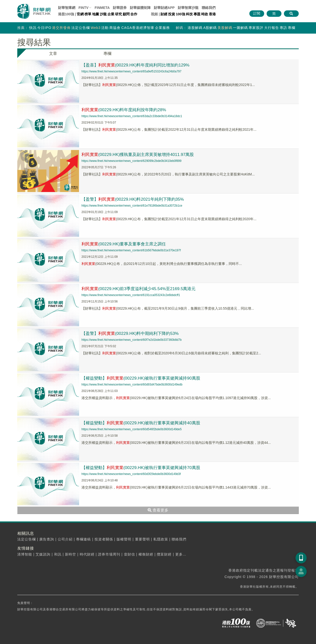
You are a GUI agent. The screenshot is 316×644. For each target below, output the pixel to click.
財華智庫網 (67, 8)
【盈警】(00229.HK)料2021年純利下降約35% (136, 199)
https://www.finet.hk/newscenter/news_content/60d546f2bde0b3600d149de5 (132, 429)
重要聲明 (142, 539)
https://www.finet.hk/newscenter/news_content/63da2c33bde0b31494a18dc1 (132, 116)
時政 (205, 14)
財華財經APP (164, 8)
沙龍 (103, 14)
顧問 (126, 14)
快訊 (33, 28)
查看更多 (158, 510)
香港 (212, 14)
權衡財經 (146, 554)
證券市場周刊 (109, 554)
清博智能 (25, 554)
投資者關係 (104, 539)
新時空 (70, 554)
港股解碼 (195, 28)
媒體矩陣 (140, 8)
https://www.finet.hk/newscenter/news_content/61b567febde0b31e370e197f (131, 250)
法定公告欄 (81, 28)
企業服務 (162, 28)
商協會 (115, 28)
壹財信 (129, 554)
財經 (164, 14)
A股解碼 (210, 28)
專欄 (292, 28)
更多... (181, 554)
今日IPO (44, 28)
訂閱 (257, 13)
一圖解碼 (240, 28)
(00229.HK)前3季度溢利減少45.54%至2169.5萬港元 (142, 289)
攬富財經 (164, 554)
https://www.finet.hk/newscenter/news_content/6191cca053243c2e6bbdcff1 (131, 295)
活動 (105, 28)
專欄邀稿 (83, 539)
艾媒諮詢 (43, 554)
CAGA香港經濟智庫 (138, 28)
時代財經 (87, 554)
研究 (118, 14)
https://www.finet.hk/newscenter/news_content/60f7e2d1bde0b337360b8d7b (132, 340)
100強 (180, 14)
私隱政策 (161, 539)
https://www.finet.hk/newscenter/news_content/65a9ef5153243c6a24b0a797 (131, 71)
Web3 (96, 28)
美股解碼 (225, 28)
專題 (197, 14)
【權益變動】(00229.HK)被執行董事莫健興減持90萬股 (144, 378)
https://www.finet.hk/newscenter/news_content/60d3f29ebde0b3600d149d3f (131, 474)
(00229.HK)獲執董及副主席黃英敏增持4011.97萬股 (141, 154)
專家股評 (256, 28)
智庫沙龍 (188, 8)
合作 (134, 14)
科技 (189, 14)
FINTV (83, 8)
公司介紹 (65, 539)
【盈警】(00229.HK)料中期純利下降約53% (133, 333)
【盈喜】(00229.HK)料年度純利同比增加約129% (138, 65)
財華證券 (120, 8)
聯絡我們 (209, 8)
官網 (80, 14)
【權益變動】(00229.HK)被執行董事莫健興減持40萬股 (144, 423)
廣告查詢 (47, 539)
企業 (111, 14)
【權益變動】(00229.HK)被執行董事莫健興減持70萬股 (144, 468)
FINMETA (102, 8)
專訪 (283, 28)
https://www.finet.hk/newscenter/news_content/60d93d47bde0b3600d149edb (132, 385)
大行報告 (272, 28)
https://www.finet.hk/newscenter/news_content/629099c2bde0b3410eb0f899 (131, 161)
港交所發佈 (61, 28)
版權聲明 (124, 539)
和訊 (58, 554)
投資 (172, 14)
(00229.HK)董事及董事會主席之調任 (126, 244)
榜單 (88, 14)
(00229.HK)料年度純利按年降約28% (126, 110)
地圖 (96, 14)
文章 (53, 54)
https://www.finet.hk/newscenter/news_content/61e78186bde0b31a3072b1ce (132, 206)
